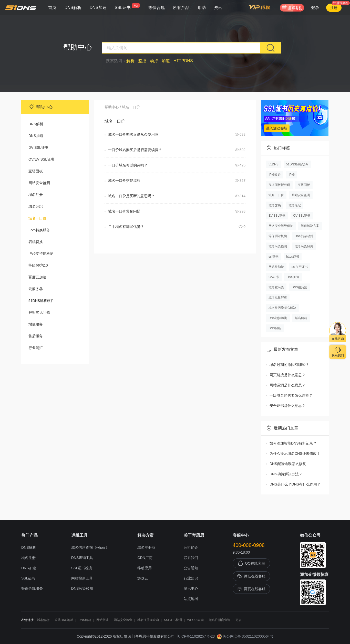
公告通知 (191, 568)
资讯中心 (191, 588)
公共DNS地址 (64, 620)
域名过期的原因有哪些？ (289, 365)
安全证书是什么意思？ (287, 406)
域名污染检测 (278, 246)
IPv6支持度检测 (41, 254)
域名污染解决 (304, 246)
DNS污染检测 (82, 588)
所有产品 (181, 8)
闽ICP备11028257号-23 (196, 636)
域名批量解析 (278, 298)
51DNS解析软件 (41, 301)
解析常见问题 (39, 312)
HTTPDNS (183, 61)
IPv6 (292, 175)
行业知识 (191, 578)
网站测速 (102, 620)
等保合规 (157, 8)
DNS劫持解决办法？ (286, 474)
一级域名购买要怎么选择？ (291, 395)
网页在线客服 (251, 589)
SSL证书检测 (82, 568)
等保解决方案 (310, 226)
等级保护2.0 (38, 265)
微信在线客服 (251, 576)
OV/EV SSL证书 (41, 159)
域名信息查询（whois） (90, 547)
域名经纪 (36, 206)
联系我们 (191, 558)
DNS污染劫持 (304, 236)
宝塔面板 (36, 171)
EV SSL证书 (277, 216)
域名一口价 (37, 218)
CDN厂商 (145, 558)
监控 (142, 61)
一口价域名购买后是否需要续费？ (135, 150)
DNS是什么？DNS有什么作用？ (295, 484)
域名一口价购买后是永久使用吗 (133, 134)
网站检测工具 (82, 578)
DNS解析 (73, 8)
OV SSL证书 (302, 216)
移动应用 (145, 568)
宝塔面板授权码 (279, 185)
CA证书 (274, 277)
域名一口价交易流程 (124, 181)
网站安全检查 (123, 620)
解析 (130, 61)
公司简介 (191, 547)
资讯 (218, 8)
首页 (52, 8)
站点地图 (191, 599)
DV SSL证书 (38, 147)
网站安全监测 (39, 183)
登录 (315, 8)
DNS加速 (98, 8)
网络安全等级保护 (281, 226)
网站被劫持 (276, 267)
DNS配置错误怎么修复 (288, 464)
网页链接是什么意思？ (287, 375)
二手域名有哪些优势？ (126, 227)
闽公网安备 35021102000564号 (245, 636)
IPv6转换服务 (39, 230)
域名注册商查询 (148, 620)
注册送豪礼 (341, 3)
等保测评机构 (278, 236)
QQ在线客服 (251, 563)
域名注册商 (146, 547)
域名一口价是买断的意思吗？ (131, 196)
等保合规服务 (32, 588)
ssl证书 (274, 257)
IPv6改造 (275, 175)
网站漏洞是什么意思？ (287, 385)
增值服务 (36, 324)
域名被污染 (276, 287)
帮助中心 (112, 107)
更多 (239, 620)
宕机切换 (36, 242)
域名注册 (36, 195)
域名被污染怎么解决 (282, 308)
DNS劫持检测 (278, 318)
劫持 (154, 61)
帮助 (202, 8)
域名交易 (275, 205)
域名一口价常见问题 (124, 211)
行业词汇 (36, 348)
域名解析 (301, 318)
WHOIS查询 (195, 620)
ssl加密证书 (300, 267)
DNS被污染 (299, 287)
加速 (166, 61)
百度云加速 (37, 277)
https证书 (293, 257)
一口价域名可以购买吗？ (128, 165)
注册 (334, 8)
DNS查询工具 (82, 558)
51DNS (274, 164)
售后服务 (36, 336)
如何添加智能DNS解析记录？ (293, 443)
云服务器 (36, 289)
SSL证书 (127, 6)
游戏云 (143, 578)
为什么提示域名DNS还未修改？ (295, 453)
